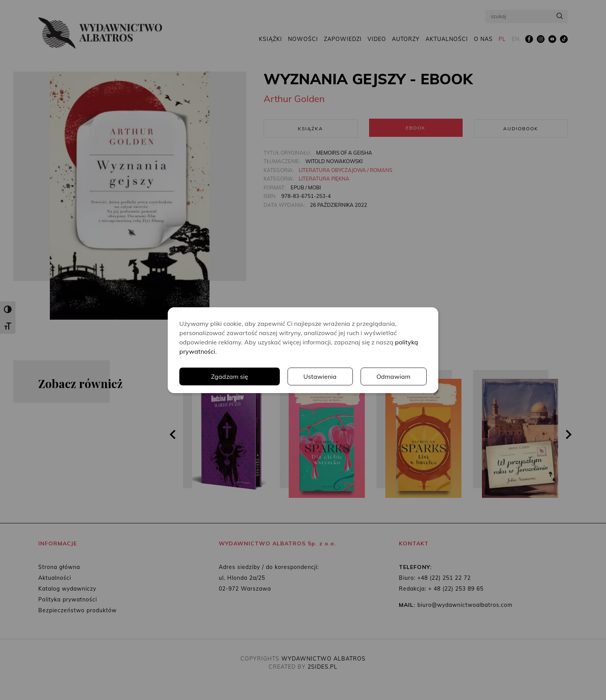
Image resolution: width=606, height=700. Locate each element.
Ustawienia (320, 376)
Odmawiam (394, 376)
